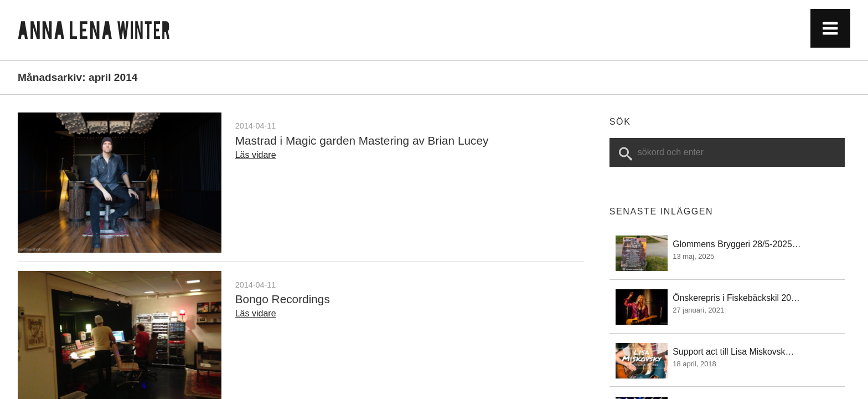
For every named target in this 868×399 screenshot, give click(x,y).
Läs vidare (256, 155)
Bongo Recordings (283, 299)
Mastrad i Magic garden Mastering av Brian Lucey (362, 140)
